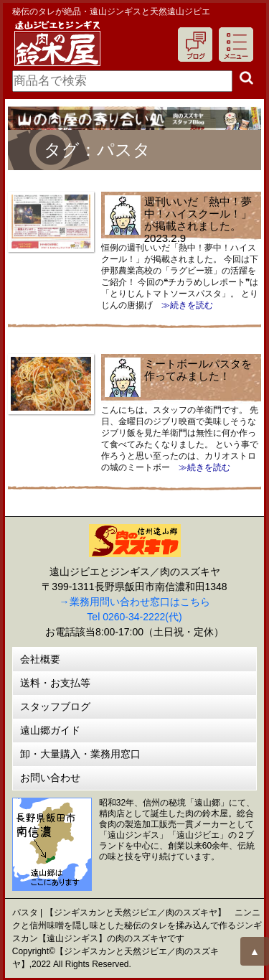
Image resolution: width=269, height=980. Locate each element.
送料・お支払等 (55, 683)
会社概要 (40, 659)
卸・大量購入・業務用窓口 (80, 754)
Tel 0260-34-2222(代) (134, 617)
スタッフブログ (55, 706)
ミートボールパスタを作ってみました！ (198, 370)
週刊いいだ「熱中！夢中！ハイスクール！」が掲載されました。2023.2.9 (198, 220)
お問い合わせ (50, 778)
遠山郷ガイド (50, 730)
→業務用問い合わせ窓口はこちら (135, 602)
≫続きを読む (183, 305)
